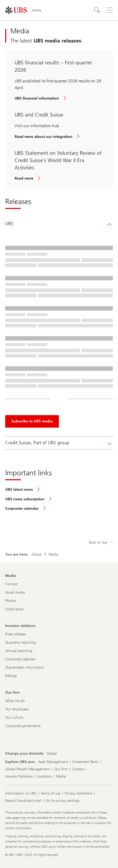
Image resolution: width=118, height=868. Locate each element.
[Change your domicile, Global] (52, 754)
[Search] (97, 10)
